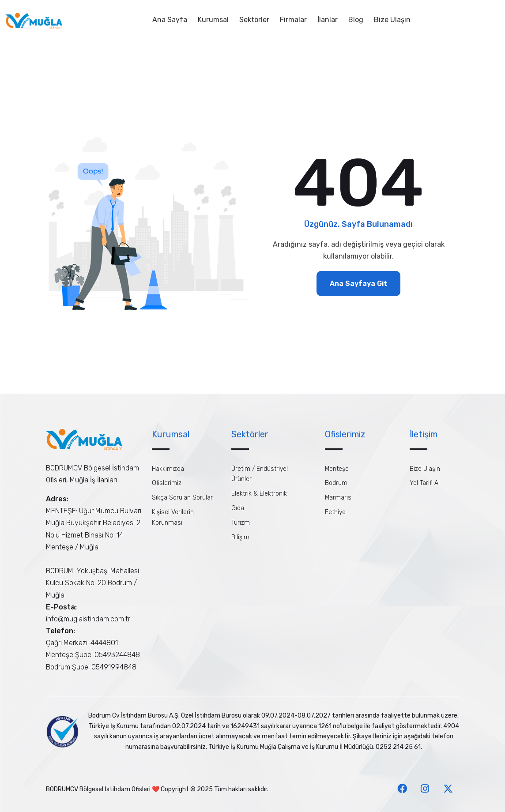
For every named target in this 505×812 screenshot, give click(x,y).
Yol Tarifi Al (425, 483)
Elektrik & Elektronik (259, 494)
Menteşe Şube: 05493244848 (93, 655)
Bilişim (240, 537)
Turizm (241, 523)
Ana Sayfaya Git (358, 284)
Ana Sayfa (170, 20)
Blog (356, 20)
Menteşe (337, 469)
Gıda (238, 508)
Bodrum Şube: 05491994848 (91, 667)
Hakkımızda (168, 469)
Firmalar (293, 20)
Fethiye (335, 512)
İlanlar (328, 20)
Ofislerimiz (167, 483)
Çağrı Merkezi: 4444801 (82, 643)
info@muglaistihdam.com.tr (88, 619)
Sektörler (254, 20)
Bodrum (336, 483)
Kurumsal (213, 20)
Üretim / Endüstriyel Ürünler (260, 474)
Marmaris (338, 498)
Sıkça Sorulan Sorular (182, 498)
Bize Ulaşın (392, 20)
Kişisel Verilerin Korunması (173, 517)
